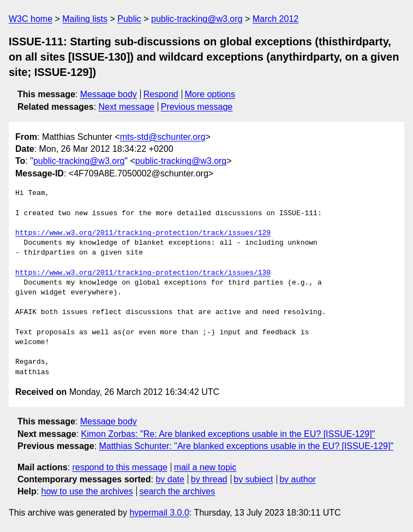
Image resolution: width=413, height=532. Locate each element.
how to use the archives (87, 491)
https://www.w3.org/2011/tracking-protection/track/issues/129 (143, 233)
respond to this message (119, 467)
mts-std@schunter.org (163, 137)
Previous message (197, 107)
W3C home (31, 19)
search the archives (178, 491)
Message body (109, 94)
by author (298, 479)
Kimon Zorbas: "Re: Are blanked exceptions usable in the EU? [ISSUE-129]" (228, 434)
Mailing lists (85, 19)
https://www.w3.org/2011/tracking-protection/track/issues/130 (143, 273)
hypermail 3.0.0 (159, 513)
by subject (253, 479)
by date (170, 479)
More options (210, 94)
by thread (209, 479)
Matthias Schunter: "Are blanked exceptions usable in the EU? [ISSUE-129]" (246, 446)
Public (129, 19)
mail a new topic (205, 467)
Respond (161, 94)
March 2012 (276, 19)
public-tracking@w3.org (197, 19)
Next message (127, 107)
